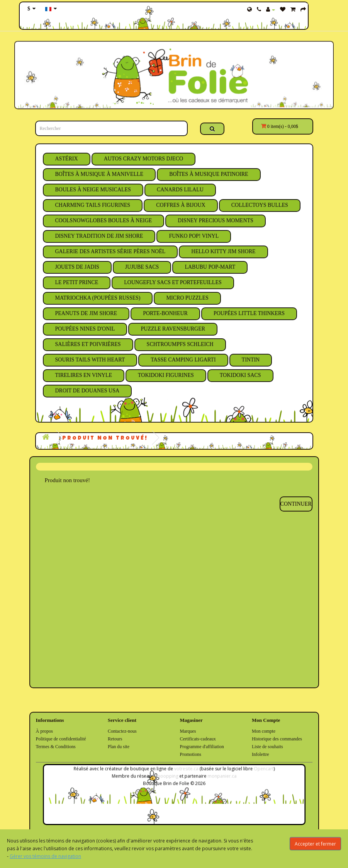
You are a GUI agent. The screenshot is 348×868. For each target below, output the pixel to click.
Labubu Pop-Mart (210, 267)
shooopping (166, 778)
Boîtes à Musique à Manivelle (99, 174)
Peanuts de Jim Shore (86, 313)
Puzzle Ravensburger (173, 329)
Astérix (67, 159)
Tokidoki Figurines (166, 375)
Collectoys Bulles (260, 205)
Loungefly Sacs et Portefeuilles (173, 282)
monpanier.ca (217, 778)
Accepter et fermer (315, 844)
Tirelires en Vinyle (84, 375)
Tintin (251, 360)
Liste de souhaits (267, 747)
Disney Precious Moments (216, 221)
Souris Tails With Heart (90, 360)
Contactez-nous (122, 731)
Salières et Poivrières (88, 344)
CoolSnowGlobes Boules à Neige (104, 221)
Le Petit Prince (77, 282)
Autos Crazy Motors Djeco (144, 159)
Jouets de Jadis (77, 267)
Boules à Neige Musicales (93, 190)
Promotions (191, 754)
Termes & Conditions (56, 747)
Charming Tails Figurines (93, 205)
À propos (44, 731)
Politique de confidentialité (61, 739)
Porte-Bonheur (165, 313)
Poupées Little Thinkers (249, 313)
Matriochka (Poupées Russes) (98, 298)
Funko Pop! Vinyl (194, 236)
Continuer (296, 504)
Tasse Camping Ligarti (183, 360)
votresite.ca (185, 771)
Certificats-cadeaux (198, 739)
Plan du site (119, 747)
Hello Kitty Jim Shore (223, 252)
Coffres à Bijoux (181, 205)
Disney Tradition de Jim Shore (99, 236)
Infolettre (261, 754)
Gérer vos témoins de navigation (45, 856)
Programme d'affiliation (202, 747)
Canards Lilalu (180, 190)
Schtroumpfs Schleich (180, 344)
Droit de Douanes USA (87, 391)
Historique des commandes (277, 739)
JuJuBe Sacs (142, 267)
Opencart (255, 771)
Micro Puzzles (187, 298)
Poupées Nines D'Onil (85, 329)
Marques (188, 731)
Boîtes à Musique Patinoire (209, 174)
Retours (115, 739)
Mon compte (264, 731)
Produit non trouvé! (105, 438)
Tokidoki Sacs (240, 375)
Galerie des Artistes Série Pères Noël (110, 252)
